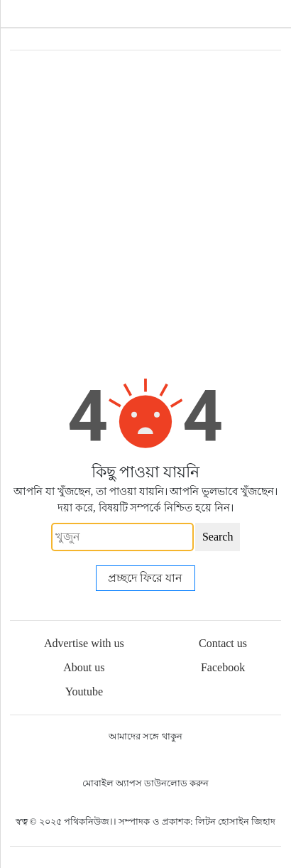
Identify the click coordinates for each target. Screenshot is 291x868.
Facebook (223, 667)
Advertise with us (84, 643)
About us (84, 667)
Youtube (84, 691)
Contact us (223, 643)
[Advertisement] (145, 203)
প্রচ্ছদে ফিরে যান (145, 578)
